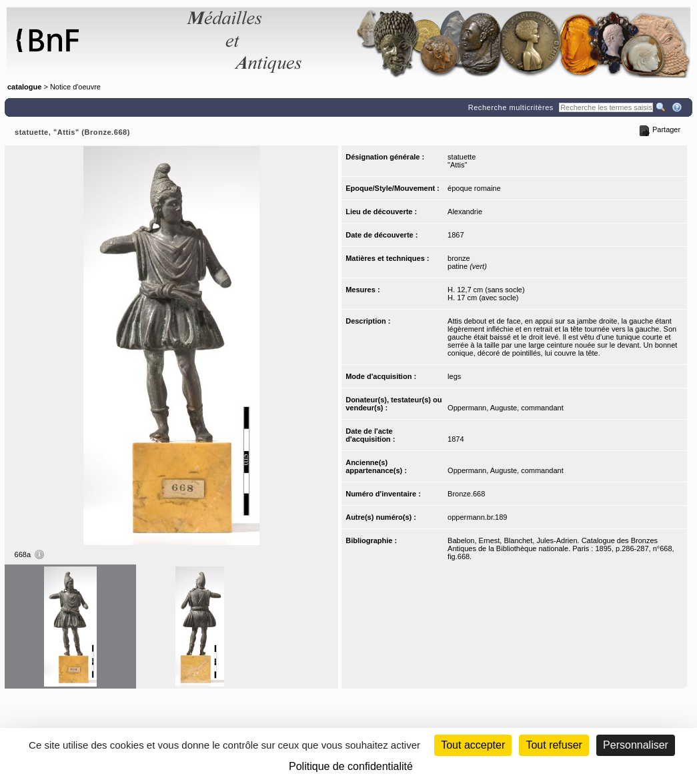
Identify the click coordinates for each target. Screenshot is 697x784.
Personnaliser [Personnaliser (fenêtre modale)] (636, 745)
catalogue (24, 87)
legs (454, 376)
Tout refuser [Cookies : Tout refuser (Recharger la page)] (554, 745)
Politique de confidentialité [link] (351, 766)
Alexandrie (465, 212)
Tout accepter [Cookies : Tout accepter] (473, 745)
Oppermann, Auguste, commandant (506, 408)
